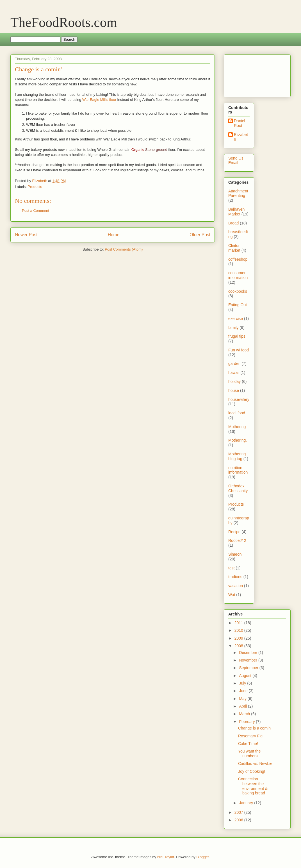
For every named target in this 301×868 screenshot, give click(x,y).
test (232, 568)
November (248, 660)
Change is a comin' (255, 728)
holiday (234, 381)
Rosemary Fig (250, 736)
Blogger (202, 857)
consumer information (238, 275)
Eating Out (238, 305)
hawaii (234, 372)
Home (114, 235)
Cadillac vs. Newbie (255, 764)
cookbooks (238, 291)
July (243, 683)
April (243, 706)
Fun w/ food (239, 350)
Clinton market (234, 248)
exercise (236, 319)
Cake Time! (248, 744)
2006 (239, 820)
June (244, 691)
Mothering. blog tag (238, 456)
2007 (239, 812)
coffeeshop (238, 259)
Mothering (237, 427)
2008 (239, 646)
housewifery (239, 399)
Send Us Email (236, 161)
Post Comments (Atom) (124, 249)
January (247, 803)
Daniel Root (240, 123)
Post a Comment (36, 211)
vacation (236, 586)
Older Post (200, 235)
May (243, 699)
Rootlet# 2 (237, 540)
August (246, 676)
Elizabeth (241, 137)
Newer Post (26, 235)
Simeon (235, 554)
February (247, 722)
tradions (235, 577)
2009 (239, 638)
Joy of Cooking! (252, 771)
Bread (233, 223)
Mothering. (238, 440)
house (234, 390)
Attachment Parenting (238, 193)
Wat (232, 595)
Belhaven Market (236, 212)
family (233, 328)
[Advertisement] (246, 74)
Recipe (234, 532)
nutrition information (238, 470)
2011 (239, 623)
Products (35, 187)
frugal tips (237, 336)
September (249, 668)
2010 (239, 630)
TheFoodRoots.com (64, 22)
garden (234, 363)
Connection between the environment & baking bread (253, 786)
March (245, 714)
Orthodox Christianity (238, 488)
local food (237, 413)
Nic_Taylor (166, 857)
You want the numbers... (249, 754)
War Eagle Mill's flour (99, 100)
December (248, 653)
